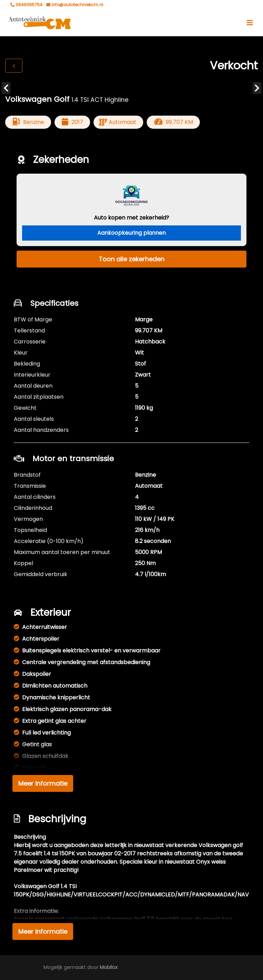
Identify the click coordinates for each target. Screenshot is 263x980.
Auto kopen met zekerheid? (131, 218)
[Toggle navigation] (250, 23)
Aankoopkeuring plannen (131, 233)
